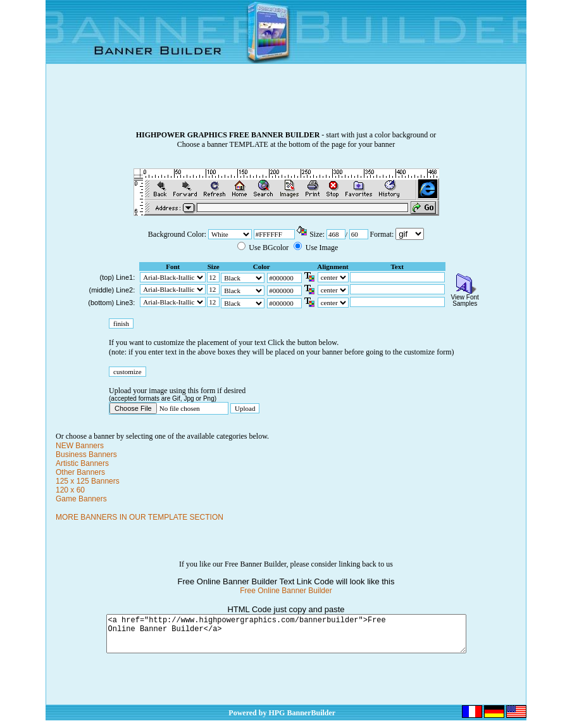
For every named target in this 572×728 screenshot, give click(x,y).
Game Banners (81, 499)
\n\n (410, 234)
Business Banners (86, 455)
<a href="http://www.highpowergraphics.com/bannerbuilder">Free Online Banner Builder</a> (286, 637)
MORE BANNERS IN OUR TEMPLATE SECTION (140, 517)
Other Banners (80, 472)
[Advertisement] (286, 102)
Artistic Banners (82, 463)
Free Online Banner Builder (286, 591)
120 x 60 (70, 490)
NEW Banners (80, 446)
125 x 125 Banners (88, 481)
